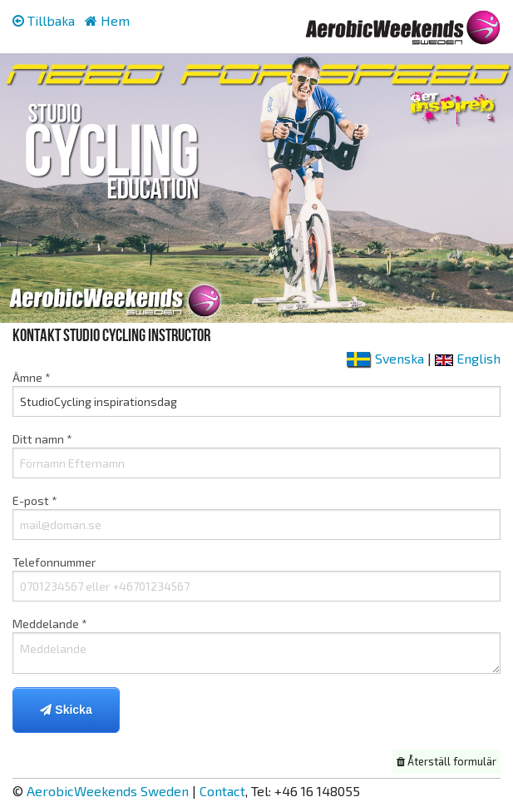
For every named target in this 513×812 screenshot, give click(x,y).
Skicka (66, 710)
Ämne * (256, 394)
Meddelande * (256, 645)
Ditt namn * (256, 455)
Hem (107, 20)
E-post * (256, 517)
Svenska (385, 358)
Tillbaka (44, 20)
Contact (222, 791)
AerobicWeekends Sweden (108, 791)
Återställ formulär (446, 761)
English (468, 358)
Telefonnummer (256, 578)
